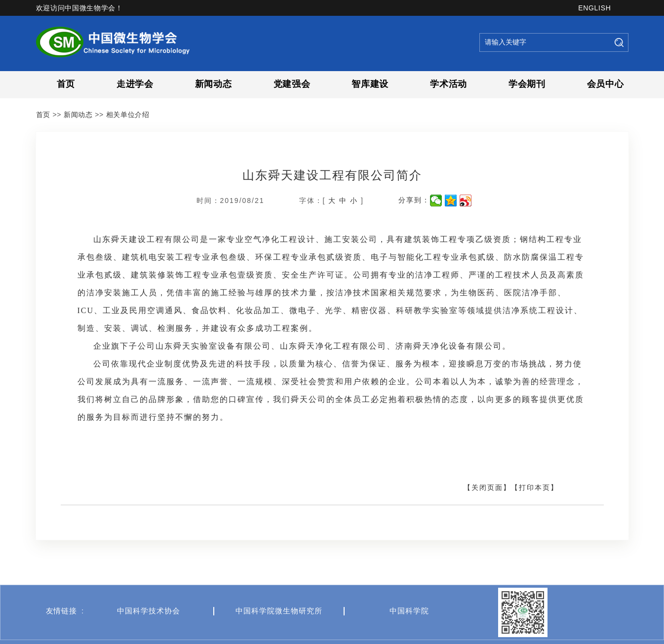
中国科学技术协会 (149, 627)
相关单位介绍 (128, 115)
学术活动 (449, 84)
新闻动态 (214, 84)
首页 (66, 84)
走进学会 (135, 84)
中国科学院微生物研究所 (279, 627)
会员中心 (605, 84)
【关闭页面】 (487, 487)
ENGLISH (594, 8)
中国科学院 (409, 627)
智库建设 (370, 84)
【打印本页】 (535, 487)
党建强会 (292, 84)
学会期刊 (527, 84)
